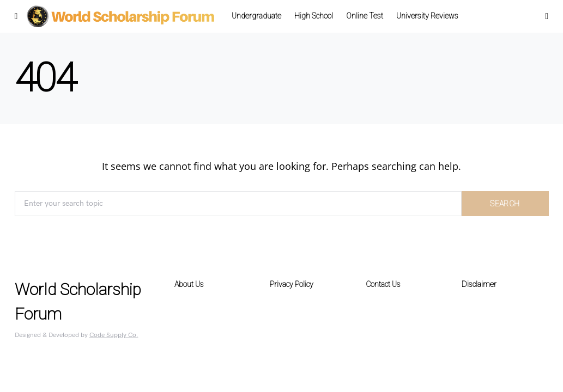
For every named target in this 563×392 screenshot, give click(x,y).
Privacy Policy (292, 284)
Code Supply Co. (114, 335)
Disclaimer (479, 284)
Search (505, 204)
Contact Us (383, 284)
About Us (189, 284)
